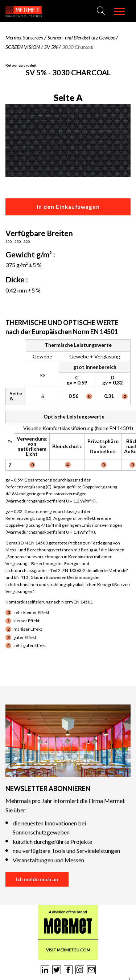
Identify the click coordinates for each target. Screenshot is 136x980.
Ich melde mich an (37, 879)
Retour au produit (21, 65)
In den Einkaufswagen (68, 207)
